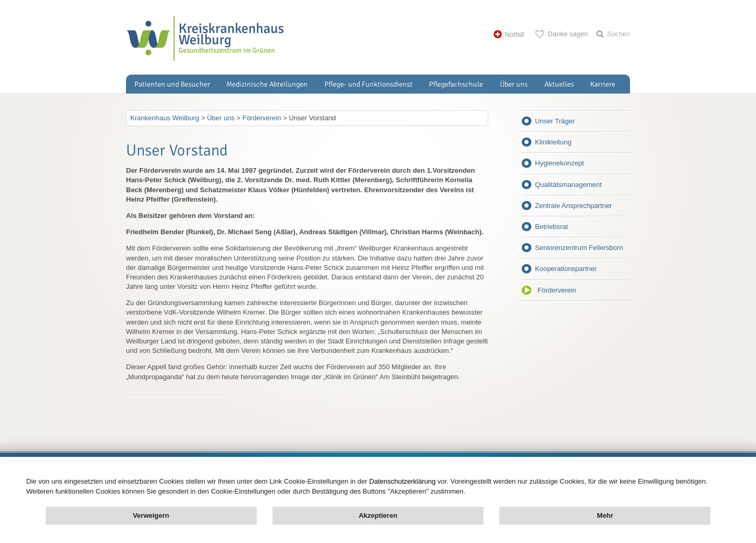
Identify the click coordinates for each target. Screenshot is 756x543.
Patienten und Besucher (172, 84)
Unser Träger (555, 121)
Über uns (514, 84)
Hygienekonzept (559, 163)
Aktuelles (559, 84)
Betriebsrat (552, 227)
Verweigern (151, 515)
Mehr (605, 515)
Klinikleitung (553, 142)
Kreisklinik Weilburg (205, 38)
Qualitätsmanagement (568, 185)
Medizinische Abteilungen (267, 84)
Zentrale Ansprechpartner (574, 206)
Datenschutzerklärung (402, 481)
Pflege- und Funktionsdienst (369, 84)
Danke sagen (568, 34)
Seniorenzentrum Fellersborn (579, 248)
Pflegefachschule (456, 84)
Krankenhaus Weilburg (165, 118)
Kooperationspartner (566, 269)
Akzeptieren (378, 515)
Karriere (603, 84)
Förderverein (557, 290)
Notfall (514, 34)
